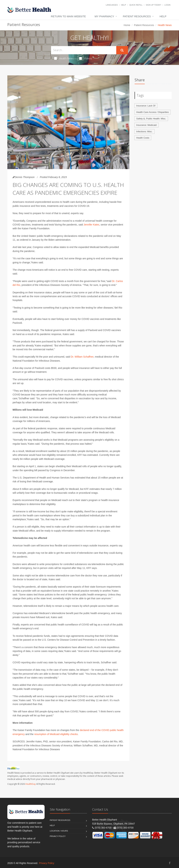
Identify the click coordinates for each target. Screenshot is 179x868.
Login (167, 5)
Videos (86, 58)
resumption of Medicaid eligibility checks (56, 734)
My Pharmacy (104, 16)
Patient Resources (137, 16)
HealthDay (31, 784)
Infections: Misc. (144, 131)
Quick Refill (136, 5)
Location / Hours (59, 831)
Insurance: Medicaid (146, 125)
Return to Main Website (68, 16)
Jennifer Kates (92, 225)
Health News (64, 58)
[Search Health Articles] (84, 50)
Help (123, 5)
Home (127, 25)
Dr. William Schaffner (82, 357)
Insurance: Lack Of (146, 106)
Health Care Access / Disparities (153, 112)
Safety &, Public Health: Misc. (151, 119)
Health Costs (143, 138)
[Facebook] (170, 863)
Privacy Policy (58, 836)
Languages (112, 5)
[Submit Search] (122, 50)
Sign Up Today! (153, 5)
